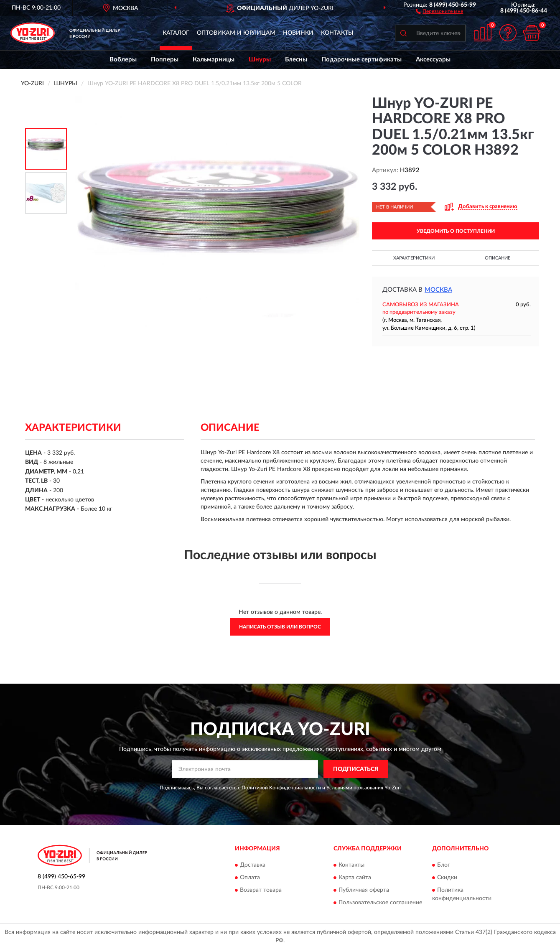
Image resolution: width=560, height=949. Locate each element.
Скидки (447, 878)
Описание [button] (498, 258)
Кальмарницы (214, 60)
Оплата (250, 878)
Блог (444, 865)
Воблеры (123, 60)
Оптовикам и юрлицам (236, 33)
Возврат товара (261, 890)
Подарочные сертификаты (361, 60)
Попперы (165, 60)
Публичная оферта (364, 890)
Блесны (296, 60)
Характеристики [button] (414, 258)
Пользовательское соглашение (380, 903)
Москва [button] (438, 290)
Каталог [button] (176, 33)
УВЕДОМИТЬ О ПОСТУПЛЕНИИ (456, 231)
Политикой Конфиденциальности (281, 788)
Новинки (298, 33)
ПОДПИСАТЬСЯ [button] (356, 769)
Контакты (337, 33)
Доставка (253, 865)
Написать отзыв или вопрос (280, 627)
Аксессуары (433, 60)
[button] (439, 11)
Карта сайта (355, 878)
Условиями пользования (355, 788)
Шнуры (260, 60)
